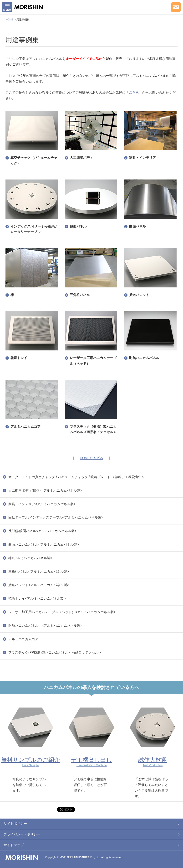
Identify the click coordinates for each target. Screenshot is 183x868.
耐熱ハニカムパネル (144, 358)
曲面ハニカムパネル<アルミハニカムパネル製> (44, 544)
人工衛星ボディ (81, 158)
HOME (9, 19)
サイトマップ (14, 845)
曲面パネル (137, 226)
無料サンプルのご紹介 (30, 762)
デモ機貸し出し (92, 762)
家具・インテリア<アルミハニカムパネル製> (42, 504)
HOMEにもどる (91, 458)
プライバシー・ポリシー (22, 834)
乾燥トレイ (19, 358)
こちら (134, 92)
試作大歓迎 (153, 762)
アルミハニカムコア (25, 427)
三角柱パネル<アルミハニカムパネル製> (39, 572)
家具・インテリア (142, 158)
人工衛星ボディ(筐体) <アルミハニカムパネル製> (45, 490)
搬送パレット (139, 295)
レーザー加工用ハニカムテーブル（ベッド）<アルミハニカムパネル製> (62, 612)
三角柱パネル (80, 295)
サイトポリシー (15, 824)
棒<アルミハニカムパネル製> (30, 558)
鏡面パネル (78, 226)
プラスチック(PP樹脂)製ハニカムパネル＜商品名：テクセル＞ (55, 652)
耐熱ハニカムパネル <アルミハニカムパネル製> (45, 626)
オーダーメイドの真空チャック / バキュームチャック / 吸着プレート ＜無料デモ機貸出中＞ (77, 477)
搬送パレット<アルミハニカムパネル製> (39, 585)
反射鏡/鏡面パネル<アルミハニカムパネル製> (42, 531)
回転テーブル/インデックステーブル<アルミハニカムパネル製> (56, 517)
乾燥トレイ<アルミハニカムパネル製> (37, 598)
